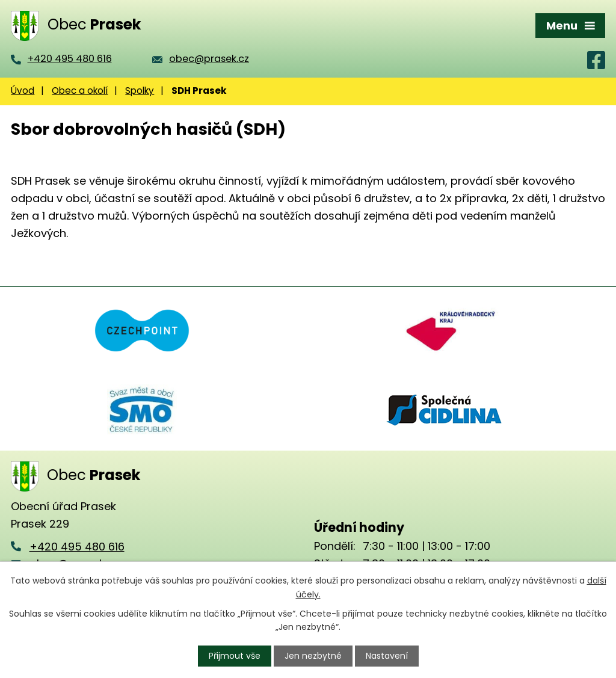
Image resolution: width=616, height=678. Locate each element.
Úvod (23, 91)
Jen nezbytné (313, 656)
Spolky (140, 91)
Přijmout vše (235, 656)
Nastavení (387, 656)
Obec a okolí (80, 91)
